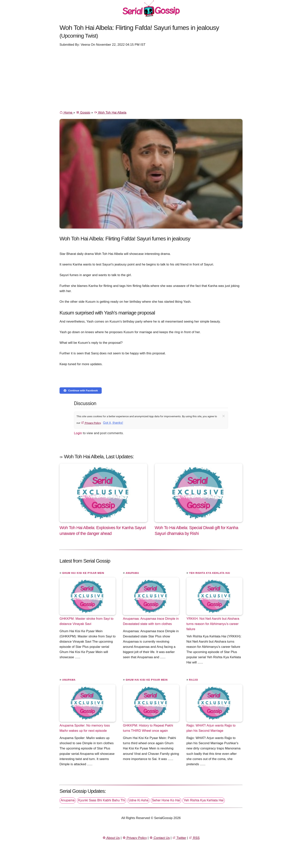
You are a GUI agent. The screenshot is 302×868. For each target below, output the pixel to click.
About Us (111, 838)
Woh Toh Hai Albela (110, 113)
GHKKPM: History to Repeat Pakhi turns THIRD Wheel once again (148, 728)
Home (66, 113)
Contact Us (160, 838)
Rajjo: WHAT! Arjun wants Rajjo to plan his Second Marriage (211, 728)
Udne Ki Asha (138, 800)
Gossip (83, 113)
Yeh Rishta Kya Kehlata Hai (210, 573)
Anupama (132, 573)
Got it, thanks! (113, 423)
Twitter (179, 838)
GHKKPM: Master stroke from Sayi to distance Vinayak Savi (86, 621)
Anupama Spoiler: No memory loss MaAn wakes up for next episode (85, 728)
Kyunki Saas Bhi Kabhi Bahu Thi (102, 800)
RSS (194, 838)
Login (78, 433)
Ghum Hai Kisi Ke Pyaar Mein (83, 573)
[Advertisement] (151, 78)
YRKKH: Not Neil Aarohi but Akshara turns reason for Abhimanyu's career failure (213, 624)
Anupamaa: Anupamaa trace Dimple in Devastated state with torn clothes (151, 621)
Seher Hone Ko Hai (166, 800)
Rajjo (194, 680)
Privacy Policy (91, 423)
